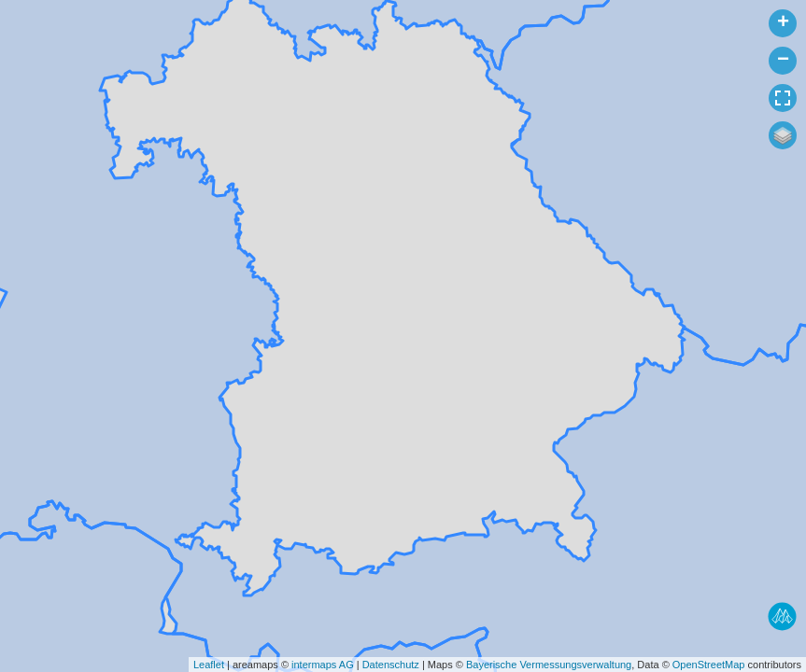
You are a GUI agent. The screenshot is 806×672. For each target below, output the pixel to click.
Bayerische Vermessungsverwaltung (549, 665)
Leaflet (209, 665)
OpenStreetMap (709, 665)
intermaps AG (323, 665)
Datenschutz (391, 665)
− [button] (783, 61)
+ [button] (783, 23)
